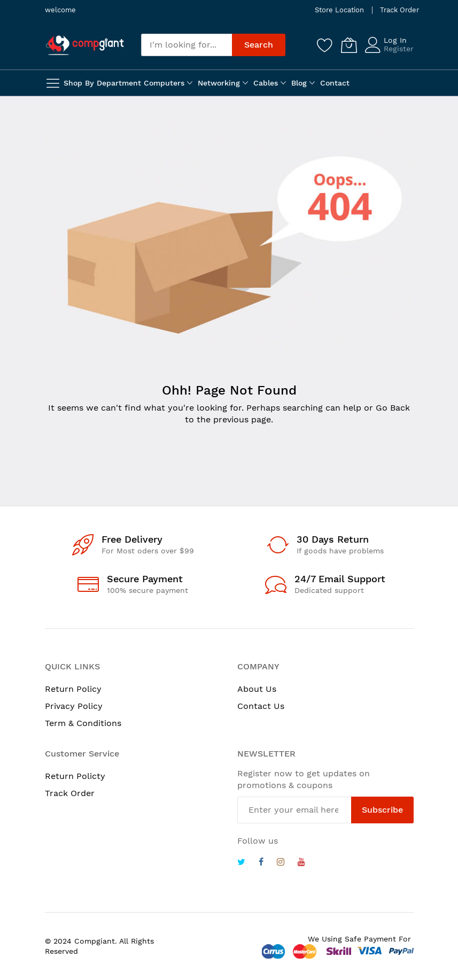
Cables (266, 83)
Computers (164, 83)
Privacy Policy (74, 706)
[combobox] (187, 45)
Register (399, 49)
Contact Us (261, 706)
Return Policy (73, 689)
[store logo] (85, 45)
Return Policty (75, 776)
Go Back (393, 408)
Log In (395, 40)
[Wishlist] (325, 45)
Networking (219, 83)
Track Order (399, 10)
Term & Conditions (83, 723)
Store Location (339, 10)
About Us (257, 689)
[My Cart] (349, 45)
